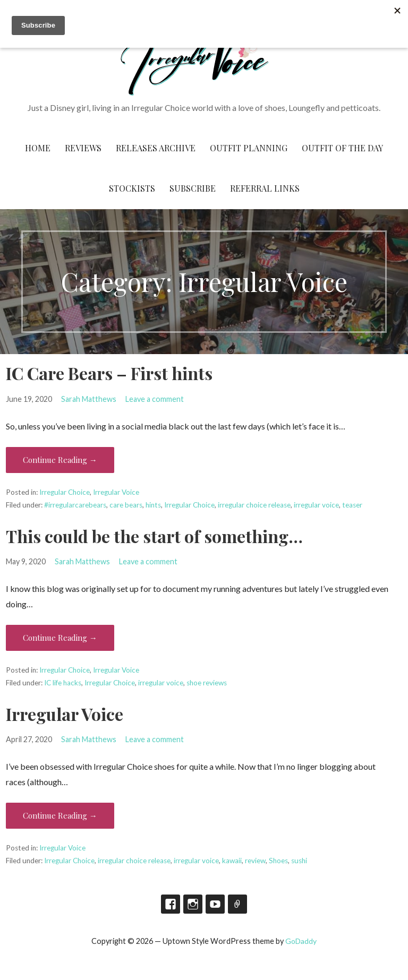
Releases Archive (156, 148)
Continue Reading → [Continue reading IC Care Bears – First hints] (60, 460)
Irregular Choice (65, 492)
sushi (299, 861)
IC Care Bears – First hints (109, 373)
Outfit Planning (249, 148)
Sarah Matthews (89, 399)
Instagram (193, 904)
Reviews (83, 148)
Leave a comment (155, 399)
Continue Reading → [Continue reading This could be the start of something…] (60, 638)
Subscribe (193, 188)
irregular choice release (254, 505)
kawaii (232, 861)
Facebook (171, 904)
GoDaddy (301, 941)
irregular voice (316, 505)
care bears (126, 505)
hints (153, 505)
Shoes (278, 861)
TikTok (237, 904)
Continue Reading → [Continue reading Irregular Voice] (60, 815)
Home (38, 148)
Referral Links (265, 188)
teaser (352, 505)
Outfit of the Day (342, 148)
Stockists (132, 188)
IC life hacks (63, 683)
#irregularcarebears (75, 505)
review (255, 861)
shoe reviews (207, 683)
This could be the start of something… (154, 536)
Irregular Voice (116, 492)
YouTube (215, 904)
